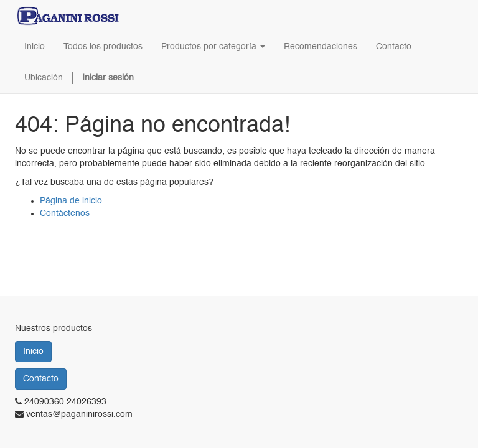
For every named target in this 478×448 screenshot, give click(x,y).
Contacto (41, 379)
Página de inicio (71, 201)
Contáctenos (65, 213)
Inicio (33, 352)
